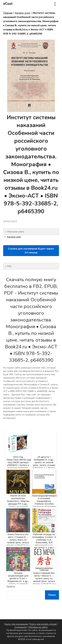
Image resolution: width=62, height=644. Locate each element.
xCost (8, 4)
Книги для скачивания (16, 624)
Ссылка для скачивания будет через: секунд (31, 251)
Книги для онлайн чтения (43, 624)
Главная (8, 13)
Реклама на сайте (38, 627)
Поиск (11, 587)
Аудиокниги (21, 627)
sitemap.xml (38, 639)
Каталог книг (23, 13)
